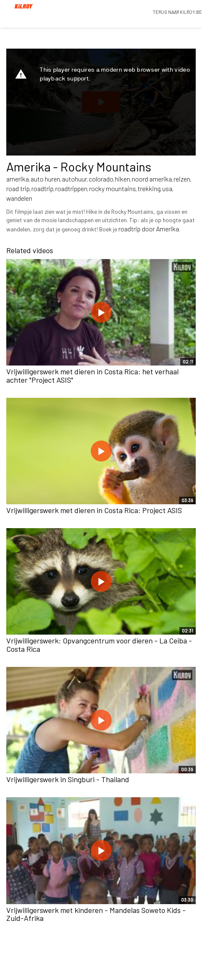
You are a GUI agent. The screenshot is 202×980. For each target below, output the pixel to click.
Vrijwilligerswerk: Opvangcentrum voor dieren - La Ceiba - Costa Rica (99, 645)
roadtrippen (71, 188)
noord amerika (152, 179)
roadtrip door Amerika (149, 229)
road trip (18, 188)
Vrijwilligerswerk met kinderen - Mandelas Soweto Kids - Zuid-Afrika (96, 914)
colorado (101, 179)
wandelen (19, 198)
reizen (182, 179)
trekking (149, 188)
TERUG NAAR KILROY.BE (177, 12)
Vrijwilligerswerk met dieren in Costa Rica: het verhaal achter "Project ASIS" (92, 376)
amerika (18, 179)
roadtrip (42, 188)
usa (167, 188)
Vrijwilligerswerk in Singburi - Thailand (68, 779)
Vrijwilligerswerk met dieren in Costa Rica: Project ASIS (94, 510)
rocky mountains (113, 188)
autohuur (74, 179)
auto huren (45, 179)
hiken (123, 179)
